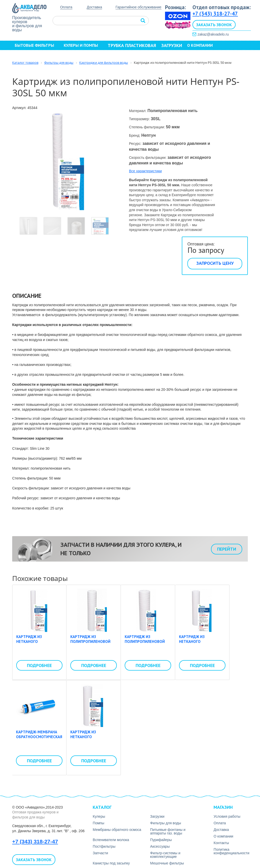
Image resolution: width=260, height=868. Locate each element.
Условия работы (227, 816)
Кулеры (99, 816)
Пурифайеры (161, 840)
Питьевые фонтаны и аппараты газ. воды (168, 831)
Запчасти (100, 853)
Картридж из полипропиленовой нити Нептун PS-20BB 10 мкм (146, 644)
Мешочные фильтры (167, 863)
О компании (202, 45)
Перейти (227, 549)
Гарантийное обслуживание (139, 7)
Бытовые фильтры (37, 45)
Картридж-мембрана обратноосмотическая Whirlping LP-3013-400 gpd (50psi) (39, 739)
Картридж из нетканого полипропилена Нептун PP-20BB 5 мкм (92, 739)
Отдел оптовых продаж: (222, 7)
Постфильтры (104, 846)
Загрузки (172, 45)
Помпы (98, 823)
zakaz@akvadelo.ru (213, 34)
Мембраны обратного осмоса (117, 830)
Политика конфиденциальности (231, 851)
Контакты (27, 54)
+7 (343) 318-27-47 (215, 14)
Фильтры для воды (166, 823)
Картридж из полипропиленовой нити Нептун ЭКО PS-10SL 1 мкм (91, 644)
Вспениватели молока (111, 840)
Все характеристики (145, 171)
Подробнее (39, 665)
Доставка (94, 7)
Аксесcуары (160, 846)
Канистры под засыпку (111, 863)
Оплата (66, 7)
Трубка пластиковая (132, 45)
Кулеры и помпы (83, 45)
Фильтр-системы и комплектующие (165, 855)
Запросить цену (215, 263)
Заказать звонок (214, 25)
